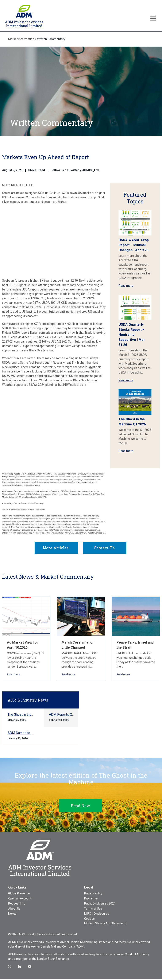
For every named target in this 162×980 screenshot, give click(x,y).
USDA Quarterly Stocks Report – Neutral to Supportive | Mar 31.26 (132, 335)
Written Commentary (51, 39)
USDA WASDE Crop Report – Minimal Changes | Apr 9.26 (134, 245)
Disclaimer (91, 899)
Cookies (89, 920)
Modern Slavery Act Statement (105, 924)
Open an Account (20, 899)
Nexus (12, 915)
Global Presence (19, 894)
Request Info (17, 905)
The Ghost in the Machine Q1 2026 (33, 716)
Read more (126, 286)
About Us (14, 910)
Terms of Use (93, 910)
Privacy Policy (93, 894)
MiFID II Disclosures (97, 915)
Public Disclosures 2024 (100, 905)
